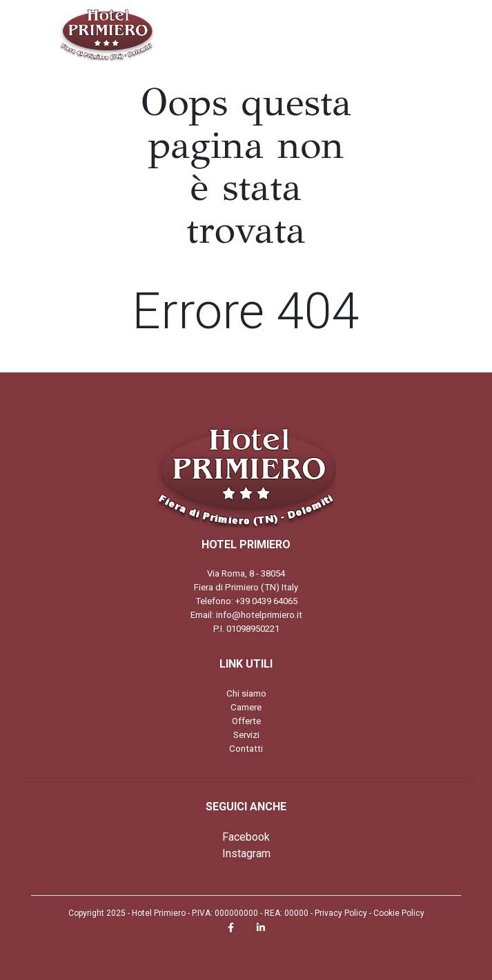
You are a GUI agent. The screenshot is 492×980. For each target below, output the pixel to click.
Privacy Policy (341, 913)
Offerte (246, 721)
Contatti (246, 749)
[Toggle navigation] (413, 35)
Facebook (246, 837)
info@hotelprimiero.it (259, 615)
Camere (246, 707)
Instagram (246, 853)
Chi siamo (246, 693)
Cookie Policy (399, 913)
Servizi (246, 735)
